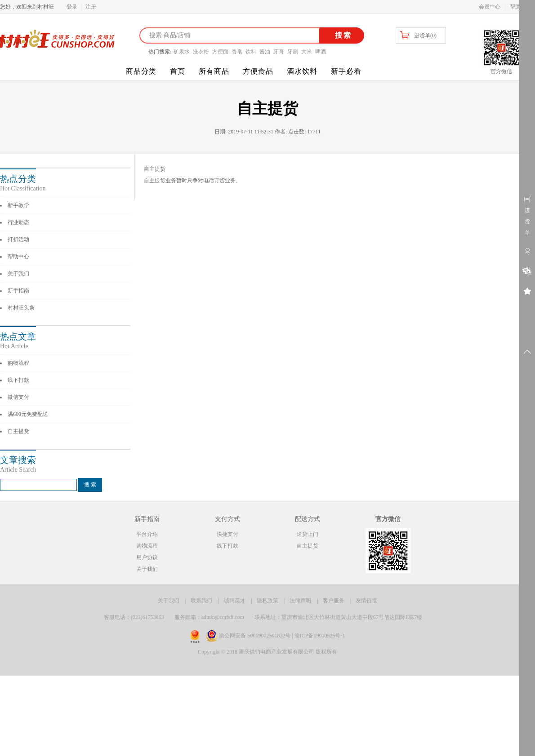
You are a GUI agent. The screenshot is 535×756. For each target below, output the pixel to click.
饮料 (251, 52)
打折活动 (18, 239)
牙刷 (293, 52)
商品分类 (141, 71)
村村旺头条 (21, 308)
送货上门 (308, 534)
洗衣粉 (201, 52)
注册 (91, 7)
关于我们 (18, 274)
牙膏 (279, 52)
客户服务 (334, 601)
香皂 (237, 52)
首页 (178, 71)
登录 (72, 7)
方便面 (220, 52)
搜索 (342, 35)
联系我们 (201, 601)
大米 (307, 52)
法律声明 (300, 601)
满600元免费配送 (28, 414)
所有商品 (214, 71)
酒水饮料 (302, 71)
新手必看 (346, 71)
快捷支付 (227, 534)
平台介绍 (147, 534)
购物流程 (18, 363)
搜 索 (90, 485)
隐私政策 (267, 601)
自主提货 (18, 431)
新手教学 (18, 205)
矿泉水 (182, 52)
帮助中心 (18, 256)
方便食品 (258, 71)
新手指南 (18, 291)
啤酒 (321, 52)
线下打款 (18, 380)
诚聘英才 (235, 601)
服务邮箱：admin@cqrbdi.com (209, 617)
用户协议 (147, 557)
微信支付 (18, 397)
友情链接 (366, 601)
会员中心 (490, 7)
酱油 (265, 52)
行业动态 (18, 222)
